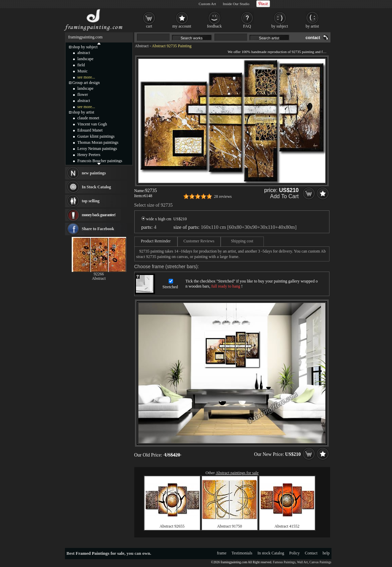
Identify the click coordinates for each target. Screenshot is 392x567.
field (81, 65)
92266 (99, 274)
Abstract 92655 (172, 526)
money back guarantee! (99, 215)
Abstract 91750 (229, 526)
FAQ (247, 26)
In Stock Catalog (97, 187)
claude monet (88, 118)
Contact (311, 553)
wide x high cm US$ (164, 219)
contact (313, 38)
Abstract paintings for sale (237, 473)
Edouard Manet (90, 130)
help (326, 553)
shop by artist (83, 112)
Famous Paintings (284, 562)
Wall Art (303, 562)
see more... (86, 77)
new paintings (94, 173)
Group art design (86, 83)
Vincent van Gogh (92, 124)
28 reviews (223, 196)
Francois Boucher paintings (100, 161)
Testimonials (242, 553)
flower (83, 94)
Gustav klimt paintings (96, 136)
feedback (214, 26)
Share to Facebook (98, 229)
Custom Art (207, 4)
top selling (91, 201)
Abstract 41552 (287, 526)
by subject (280, 26)
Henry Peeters (89, 155)
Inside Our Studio (236, 4)
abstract (84, 53)
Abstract (142, 46)
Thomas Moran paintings (98, 142)
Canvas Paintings (320, 562)
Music (83, 71)
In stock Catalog (271, 553)
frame (222, 553)
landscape (86, 59)
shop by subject (85, 47)
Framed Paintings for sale (100, 553)
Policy (295, 553)
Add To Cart (284, 196)
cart (149, 26)
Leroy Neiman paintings (97, 149)
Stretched (170, 287)
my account (182, 26)
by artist (312, 26)
